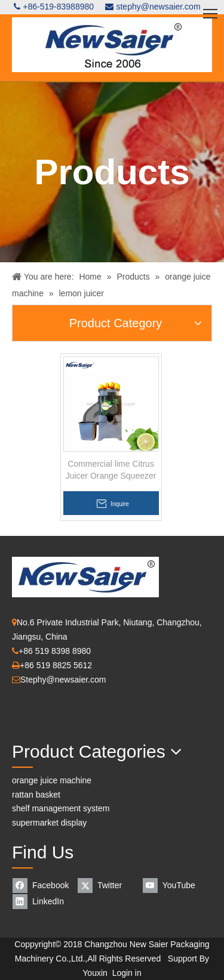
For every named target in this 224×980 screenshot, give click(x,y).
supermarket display (49, 823)
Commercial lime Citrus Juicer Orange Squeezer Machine (111, 470)
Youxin (95, 973)
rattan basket (36, 795)
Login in (127, 973)
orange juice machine (52, 780)
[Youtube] (174, 886)
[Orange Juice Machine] (22, 925)
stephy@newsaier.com (158, 7)
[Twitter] (108, 886)
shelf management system (61, 808)
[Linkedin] (43, 902)
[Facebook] (43, 886)
